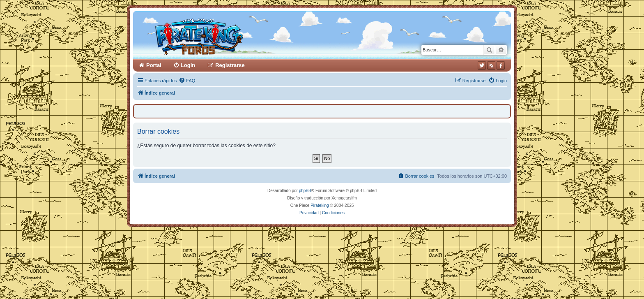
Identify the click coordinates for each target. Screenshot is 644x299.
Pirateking (320, 205)
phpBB (305, 191)
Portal (154, 65)
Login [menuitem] (188, 65)
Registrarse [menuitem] (230, 65)
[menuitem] (187, 81)
